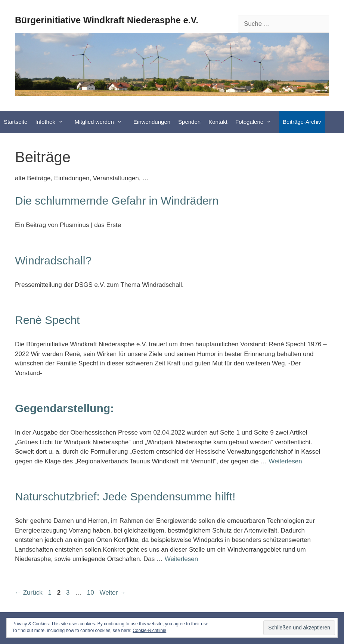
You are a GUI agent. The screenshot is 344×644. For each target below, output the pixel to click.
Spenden (189, 122)
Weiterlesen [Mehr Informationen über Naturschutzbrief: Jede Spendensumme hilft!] (181, 559)
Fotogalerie (257, 122)
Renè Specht (47, 320)
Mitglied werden (102, 122)
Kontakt (218, 122)
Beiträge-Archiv (302, 122)
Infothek (53, 122)
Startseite (16, 122)
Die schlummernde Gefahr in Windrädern (117, 201)
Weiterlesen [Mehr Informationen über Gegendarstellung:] (285, 461)
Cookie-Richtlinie (149, 631)
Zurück (29, 593)
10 (91, 593)
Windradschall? (53, 260)
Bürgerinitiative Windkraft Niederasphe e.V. (107, 20)
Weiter (113, 593)
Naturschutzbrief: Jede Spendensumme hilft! (125, 496)
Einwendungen (152, 122)
